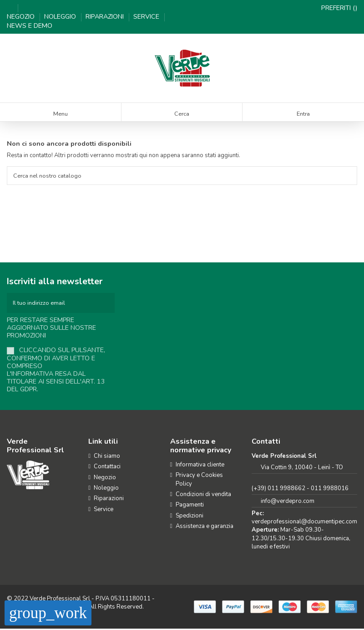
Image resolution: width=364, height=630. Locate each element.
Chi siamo (107, 457)
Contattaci (107, 468)
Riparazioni (106, 16)
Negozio (22, 16)
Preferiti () (339, 8)
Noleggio (61, 16)
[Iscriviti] (109, 304)
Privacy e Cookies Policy (199, 481)
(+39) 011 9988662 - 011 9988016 (300, 490)
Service (147, 16)
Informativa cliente (200, 466)
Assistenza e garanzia (205, 528)
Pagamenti (190, 506)
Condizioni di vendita (203, 495)
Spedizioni (190, 517)
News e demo (30, 26)
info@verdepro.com (288, 502)
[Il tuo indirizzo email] (55, 304)
